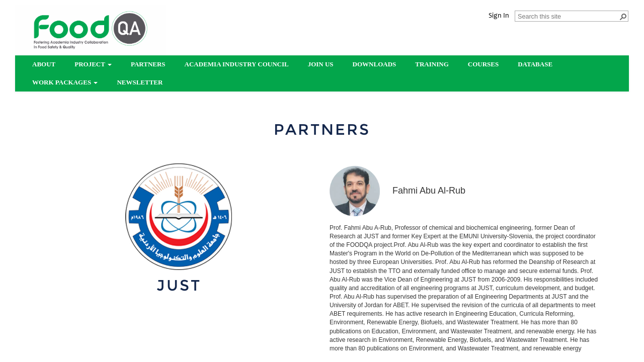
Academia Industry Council (237, 64)
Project (93, 64)
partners (148, 64)
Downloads (375, 64)
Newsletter (140, 82)
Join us (321, 64)
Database (535, 64)
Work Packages (65, 82)
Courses (483, 64)
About (44, 64)
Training (432, 64)
